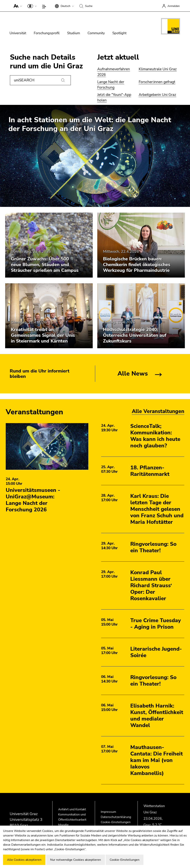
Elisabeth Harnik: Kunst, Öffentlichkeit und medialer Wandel (157, 716)
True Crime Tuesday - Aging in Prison (156, 624)
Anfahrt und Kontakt (72, 809)
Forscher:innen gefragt (157, 82)
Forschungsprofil (47, 33)
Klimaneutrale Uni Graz (158, 69)
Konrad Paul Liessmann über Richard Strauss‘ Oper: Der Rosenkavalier (151, 585)
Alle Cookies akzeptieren (24, 860)
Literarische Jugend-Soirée (156, 652)
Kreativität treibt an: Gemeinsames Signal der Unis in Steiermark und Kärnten (43, 335)
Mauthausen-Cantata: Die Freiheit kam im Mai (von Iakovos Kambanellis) (157, 760)
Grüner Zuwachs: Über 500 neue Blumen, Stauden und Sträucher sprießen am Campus (45, 265)
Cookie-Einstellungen (116, 822)
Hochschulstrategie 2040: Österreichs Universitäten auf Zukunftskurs (135, 335)
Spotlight (119, 33)
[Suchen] (63, 80)
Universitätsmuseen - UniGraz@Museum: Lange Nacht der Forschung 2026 (33, 500)
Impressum (108, 812)
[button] (17, 6)
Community (96, 33)
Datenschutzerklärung (116, 817)
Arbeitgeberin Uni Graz (157, 95)
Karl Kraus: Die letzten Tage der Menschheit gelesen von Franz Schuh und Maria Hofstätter (157, 509)
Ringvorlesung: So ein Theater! (153, 547)
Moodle (63, 825)
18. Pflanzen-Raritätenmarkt (150, 471)
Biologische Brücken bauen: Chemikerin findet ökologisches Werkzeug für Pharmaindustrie (137, 265)
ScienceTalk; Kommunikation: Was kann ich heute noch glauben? (155, 436)
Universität (18, 33)
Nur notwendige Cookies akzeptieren (76, 860)
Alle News (133, 374)
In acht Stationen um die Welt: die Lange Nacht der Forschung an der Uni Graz (90, 124)
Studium (74, 33)
